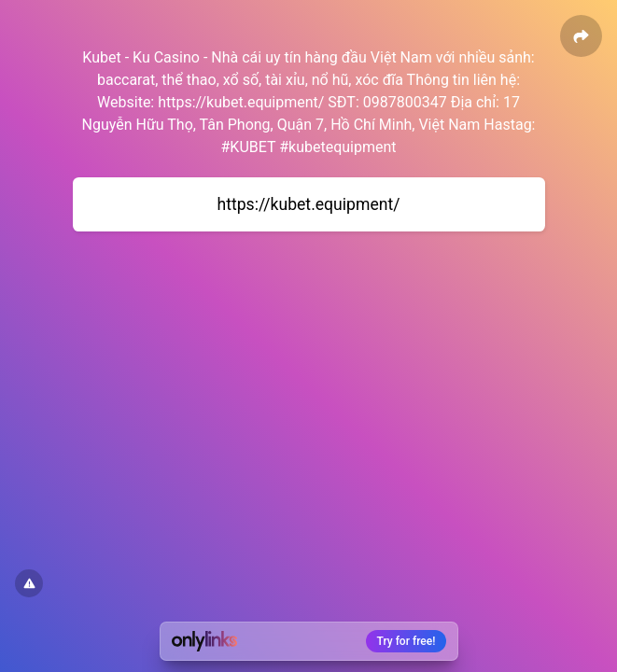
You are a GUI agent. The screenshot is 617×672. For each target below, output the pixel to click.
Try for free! (407, 641)
